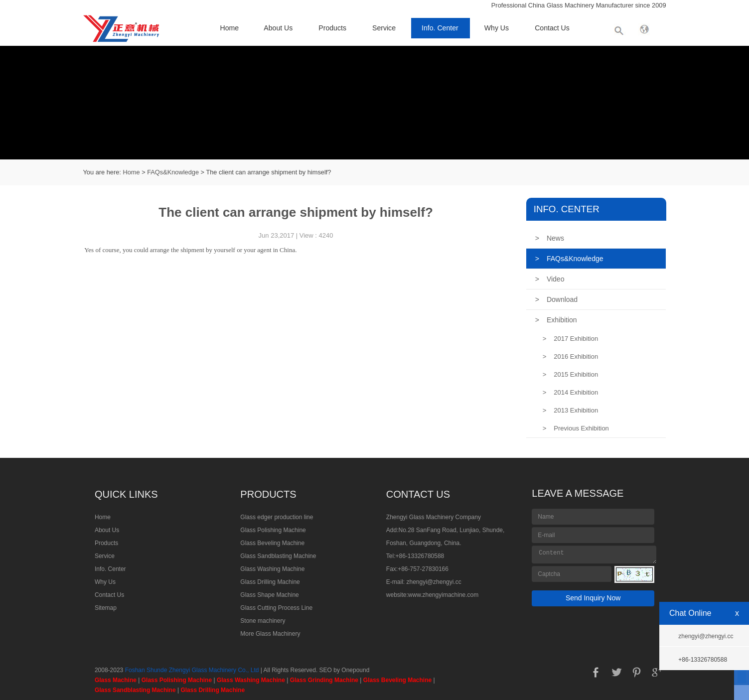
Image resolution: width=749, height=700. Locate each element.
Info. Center (440, 28)
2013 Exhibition (571, 410)
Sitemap (106, 608)
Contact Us (552, 28)
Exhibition (556, 320)
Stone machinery (263, 621)
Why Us (497, 28)
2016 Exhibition (571, 356)
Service (384, 28)
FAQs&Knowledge (173, 172)
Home (230, 28)
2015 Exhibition (571, 374)
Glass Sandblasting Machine (278, 556)
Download (556, 299)
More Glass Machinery (270, 634)
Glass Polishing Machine (273, 530)
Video (550, 279)
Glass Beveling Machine (272, 543)
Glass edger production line (277, 517)
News (550, 238)
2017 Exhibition (571, 339)
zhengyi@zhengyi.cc (434, 582)
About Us (278, 28)
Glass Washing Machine (272, 569)
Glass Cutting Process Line (276, 608)
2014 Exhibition (571, 392)
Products (332, 28)
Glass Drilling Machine (270, 582)
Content (594, 555)
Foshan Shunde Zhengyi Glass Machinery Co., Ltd (192, 670)
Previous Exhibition (576, 428)
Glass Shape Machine (269, 595)
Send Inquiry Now (593, 598)
